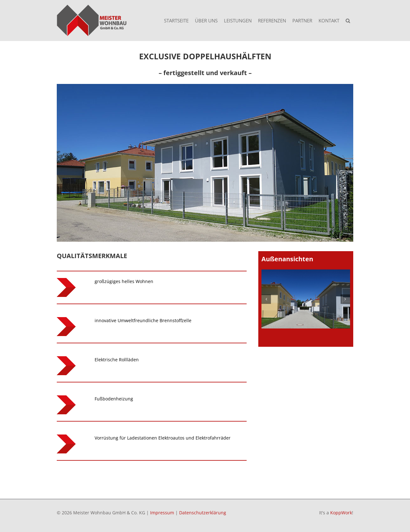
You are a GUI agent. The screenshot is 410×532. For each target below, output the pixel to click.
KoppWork (341, 513)
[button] (348, 21)
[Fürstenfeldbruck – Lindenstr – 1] (306, 299)
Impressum (162, 513)
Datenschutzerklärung (203, 513)
